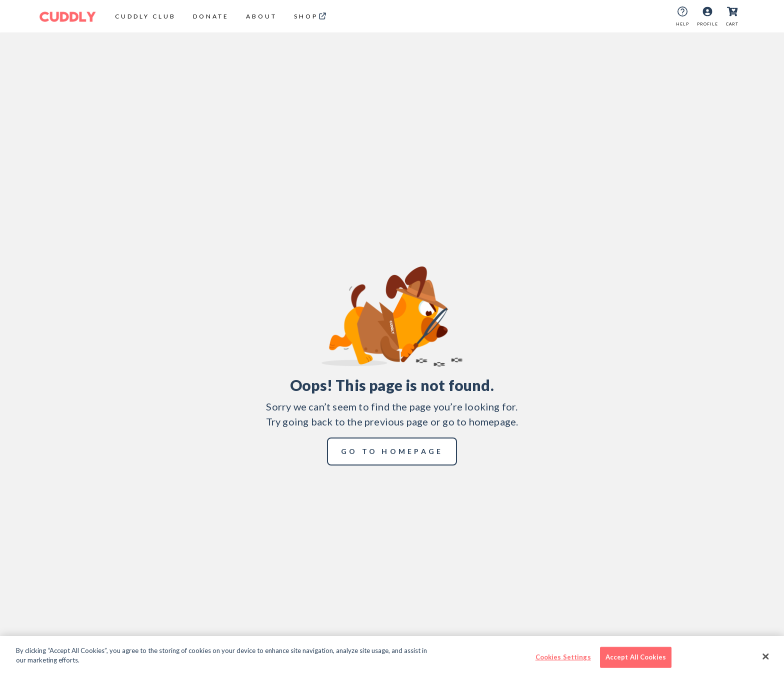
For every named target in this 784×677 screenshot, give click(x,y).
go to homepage (392, 451)
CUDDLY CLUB (145, 16)
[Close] (766, 656)
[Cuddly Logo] (68, 16)
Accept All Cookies (636, 657)
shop (306, 16)
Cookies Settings (563, 657)
